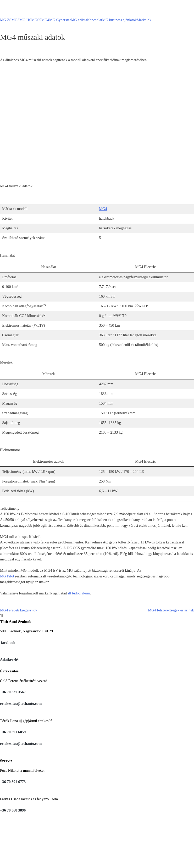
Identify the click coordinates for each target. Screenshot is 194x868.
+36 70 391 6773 (13, 782)
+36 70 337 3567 (13, 692)
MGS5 (36, 20)
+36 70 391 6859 (13, 732)
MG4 (45, 20)
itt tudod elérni (79, 593)
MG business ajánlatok (119, 20)
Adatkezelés (10, 660)
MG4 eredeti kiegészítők (19, 610)
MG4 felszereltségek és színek (171, 610)
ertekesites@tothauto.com (21, 704)
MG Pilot (7, 576)
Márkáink (144, 20)
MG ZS (6, 20)
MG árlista (79, 20)
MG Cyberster (60, 20)
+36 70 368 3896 (13, 810)
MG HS (25, 20)
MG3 (15, 20)
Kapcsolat (95, 20)
